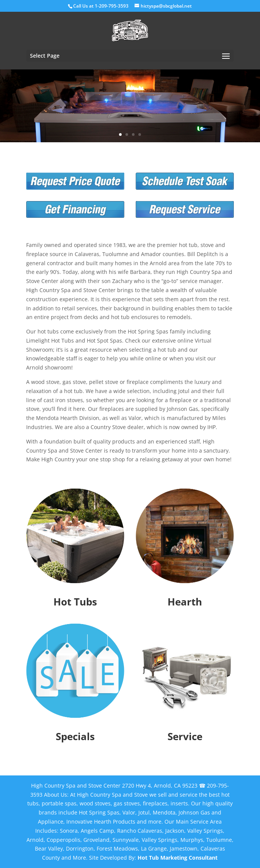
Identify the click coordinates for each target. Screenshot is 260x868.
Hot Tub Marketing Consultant (178, 858)
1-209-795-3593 (112, 6)
